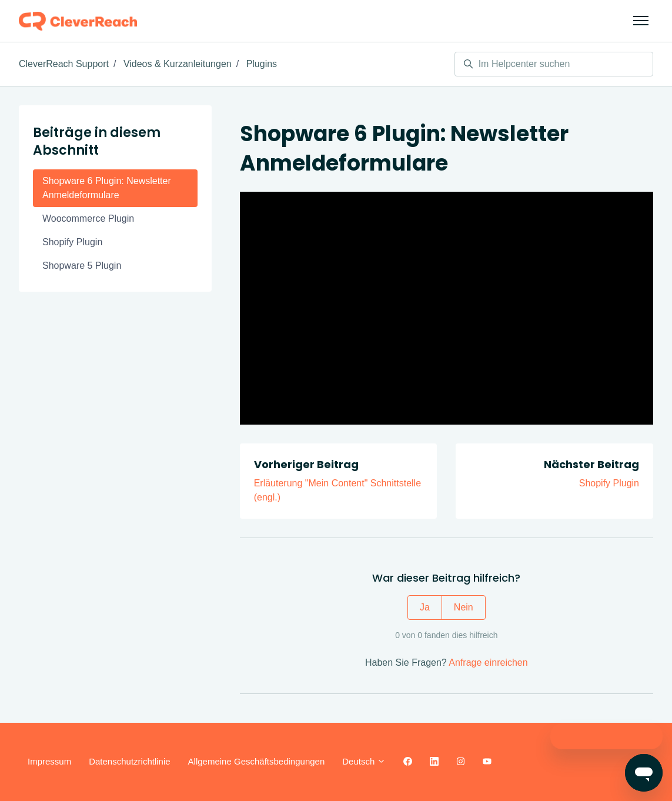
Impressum (49, 761)
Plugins (262, 64)
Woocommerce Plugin (88, 218)
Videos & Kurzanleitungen (178, 64)
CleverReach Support (64, 64)
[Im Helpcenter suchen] (554, 64)
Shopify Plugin (609, 483)
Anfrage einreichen (488, 663)
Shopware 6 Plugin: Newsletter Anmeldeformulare (107, 188)
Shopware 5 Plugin (82, 266)
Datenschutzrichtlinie (129, 761)
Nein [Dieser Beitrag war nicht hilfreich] (464, 607)
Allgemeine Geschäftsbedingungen (257, 761)
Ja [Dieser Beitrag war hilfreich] (425, 607)
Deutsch (364, 761)
